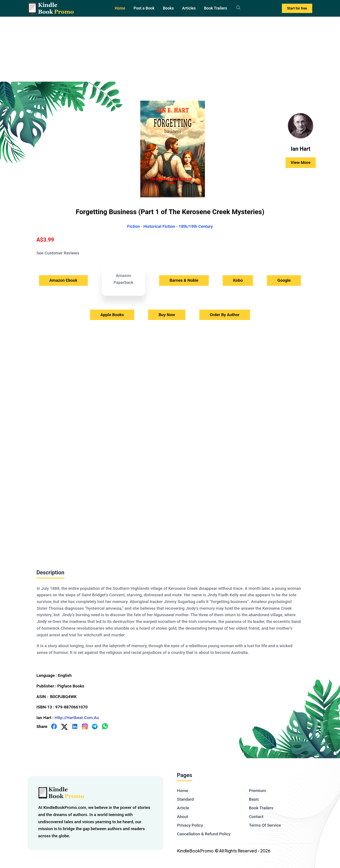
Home (120, 8)
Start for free (297, 8)
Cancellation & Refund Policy (204, 834)
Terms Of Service (265, 825)
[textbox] (170, 624)
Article (183, 808)
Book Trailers (216, 8)
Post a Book (144, 8)
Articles (189, 8)
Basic (254, 799)
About (182, 817)
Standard (185, 799)
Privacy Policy (190, 825)
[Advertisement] (170, 49)
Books (168, 8)
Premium (257, 791)
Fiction (133, 226)
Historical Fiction (159, 226)
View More (301, 162)
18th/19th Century (196, 226)
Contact (256, 817)
